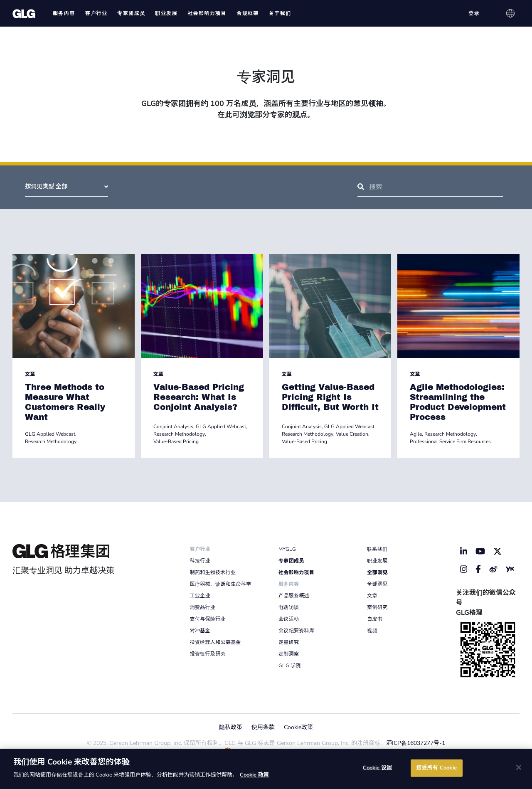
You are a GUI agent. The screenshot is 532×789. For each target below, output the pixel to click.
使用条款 (263, 727)
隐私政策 (231, 727)
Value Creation (352, 434)
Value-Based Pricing (176, 441)
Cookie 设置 (378, 768)
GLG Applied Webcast (50, 434)
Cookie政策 (298, 727)
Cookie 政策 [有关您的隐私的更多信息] (254, 775)
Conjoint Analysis (173, 427)
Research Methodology (51, 441)
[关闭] (519, 767)
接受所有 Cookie (436, 768)
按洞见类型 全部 (66, 186)
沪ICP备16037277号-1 (416, 743)
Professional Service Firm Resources (450, 441)
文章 (30, 374)
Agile (416, 434)
